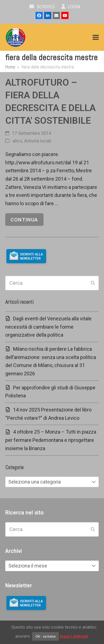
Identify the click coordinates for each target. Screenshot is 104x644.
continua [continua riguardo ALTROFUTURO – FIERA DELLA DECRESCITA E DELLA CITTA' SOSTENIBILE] (24, 220)
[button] (96, 37)
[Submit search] (93, 283)
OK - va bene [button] (45, 636)
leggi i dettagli (74, 636)
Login (71, 7)
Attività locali (38, 141)
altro (17, 141)
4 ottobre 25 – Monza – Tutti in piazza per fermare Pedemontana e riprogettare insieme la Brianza (51, 440)
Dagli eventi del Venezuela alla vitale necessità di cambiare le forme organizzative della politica (48, 327)
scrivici (42, 7)
